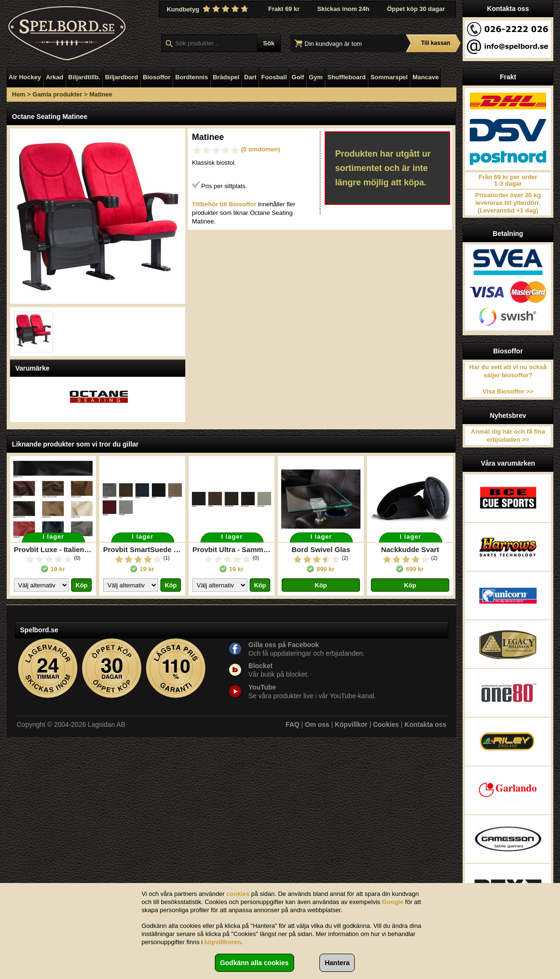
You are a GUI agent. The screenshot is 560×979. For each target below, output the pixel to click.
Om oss (317, 724)
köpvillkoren (223, 942)
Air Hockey (25, 77)
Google (393, 902)
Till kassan (436, 43)
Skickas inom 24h (343, 9)
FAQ (292, 724)
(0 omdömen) (261, 149)
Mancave (426, 77)
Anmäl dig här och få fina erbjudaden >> (508, 436)
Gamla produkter (57, 94)
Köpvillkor (351, 724)
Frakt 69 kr (284, 9)
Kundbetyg (209, 9)
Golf (298, 77)
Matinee (101, 94)
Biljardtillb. (84, 77)
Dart (250, 77)
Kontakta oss (425, 724)
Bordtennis (192, 77)
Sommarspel (389, 77)
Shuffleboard (347, 77)
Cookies (386, 724)
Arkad (55, 77)
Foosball (274, 77)
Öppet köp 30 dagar (416, 9)
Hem (19, 94)
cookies (238, 894)
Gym (316, 77)
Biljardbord (122, 77)
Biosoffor (157, 77)
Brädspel (226, 77)
